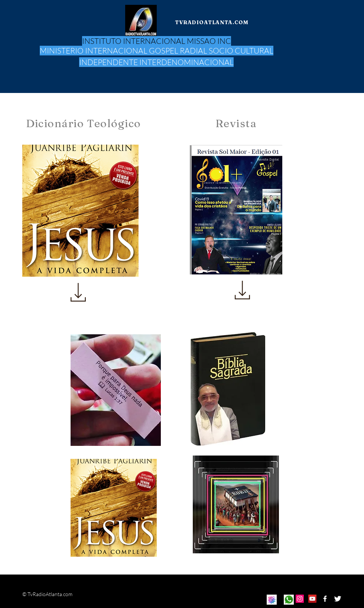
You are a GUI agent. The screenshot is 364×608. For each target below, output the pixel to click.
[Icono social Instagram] (300, 599)
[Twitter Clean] (338, 599)
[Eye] (272, 600)
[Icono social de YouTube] (312, 599)
